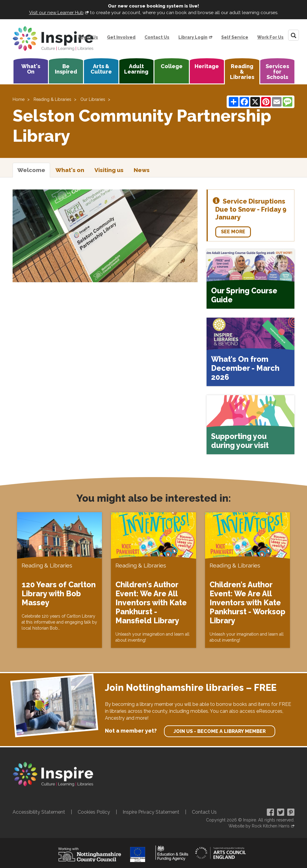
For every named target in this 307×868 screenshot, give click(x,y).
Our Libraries (93, 99)
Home (19, 99)
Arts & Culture (101, 69)
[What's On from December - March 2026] (250, 352)
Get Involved (121, 37)
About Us (88, 37)
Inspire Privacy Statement (151, 812)
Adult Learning (136, 69)
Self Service (235, 37)
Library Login (193, 37)
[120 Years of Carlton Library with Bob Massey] (60, 580)
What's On (31, 69)
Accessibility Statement (39, 812)
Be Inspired (66, 69)
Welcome (31, 170)
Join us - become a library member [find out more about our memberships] (220, 731)
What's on (70, 170)
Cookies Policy (94, 812)
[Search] (294, 35)
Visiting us (109, 170)
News (142, 170)
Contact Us (157, 37)
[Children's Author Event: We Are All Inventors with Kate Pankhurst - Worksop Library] (247, 580)
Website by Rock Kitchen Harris (259, 826)
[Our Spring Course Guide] (250, 279)
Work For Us (270, 37)
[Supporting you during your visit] (250, 425)
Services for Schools (277, 72)
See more (233, 232)
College (172, 66)
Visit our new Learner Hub (56, 13)
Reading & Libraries (242, 72)
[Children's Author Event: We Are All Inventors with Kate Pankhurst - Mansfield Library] (153, 580)
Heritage (207, 66)
